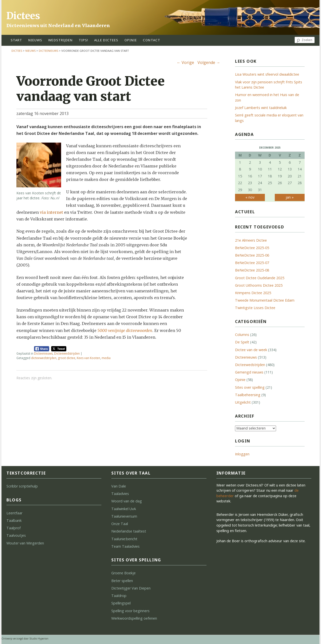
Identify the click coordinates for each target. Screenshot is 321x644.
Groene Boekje (123, 573)
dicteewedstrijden (44, 358)
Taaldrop (119, 596)
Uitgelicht (243, 402)
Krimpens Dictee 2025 (253, 293)
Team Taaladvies (125, 546)
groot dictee (67, 358)
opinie (131, 40)
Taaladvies (120, 494)
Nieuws (35, 40)
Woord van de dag (127, 501)
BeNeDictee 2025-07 (252, 263)
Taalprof (14, 528)
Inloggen (242, 454)
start (17, 40)
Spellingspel (121, 603)
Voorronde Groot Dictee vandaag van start (91, 89)
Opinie (240, 380)
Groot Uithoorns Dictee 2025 (259, 285)
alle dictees (106, 40)
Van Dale (119, 486)
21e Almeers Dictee (251, 240)
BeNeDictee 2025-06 (252, 255)
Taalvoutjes (16, 535)
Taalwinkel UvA (124, 509)
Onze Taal (120, 524)
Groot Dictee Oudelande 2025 (260, 278)
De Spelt (242, 342)
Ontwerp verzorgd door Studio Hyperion (25, 639)
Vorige (185, 62)
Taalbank (14, 520)
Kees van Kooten (88, 358)
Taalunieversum (124, 516)
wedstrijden (60, 40)
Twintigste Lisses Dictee (255, 308)
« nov (250, 197)
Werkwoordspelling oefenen (134, 618)
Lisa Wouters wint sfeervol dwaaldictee (267, 74)
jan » (290, 197)
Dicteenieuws (48, 51)
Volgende (209, 62)
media (106, 358)
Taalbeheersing (248, 395)
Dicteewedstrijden (67, 353)
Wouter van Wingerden (25, 543)
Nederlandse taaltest (129, 531)
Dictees (23, 16)
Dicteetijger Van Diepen (131, 588)
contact (152, 40)
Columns (242, 335)
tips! (84, 40)
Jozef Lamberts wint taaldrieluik (261, 108)
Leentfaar (14, 513)
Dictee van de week (251, 350)
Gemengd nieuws (249, 372)
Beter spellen (122, 581)
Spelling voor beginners (130, 611)
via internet (51, 212)
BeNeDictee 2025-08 (252, 270)
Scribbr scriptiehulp (22, 486)
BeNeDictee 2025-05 (252, 248)
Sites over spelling (250, 387)
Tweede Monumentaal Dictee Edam (265, 300)
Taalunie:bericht (124, 539)
